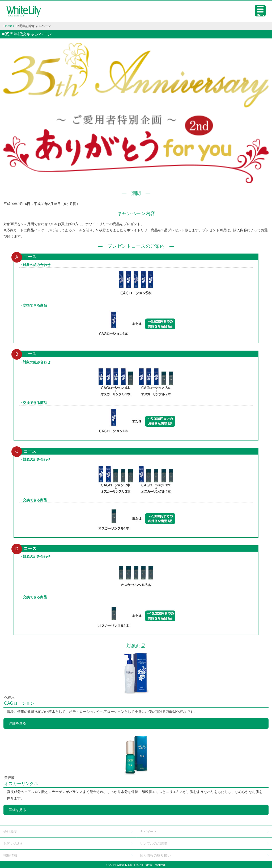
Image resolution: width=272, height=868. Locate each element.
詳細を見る (17, 723)
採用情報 (10, 855)
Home (8, 26)
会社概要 (10, 832)
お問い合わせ (14, 843)
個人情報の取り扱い (155, 855)
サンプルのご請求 (154, 843)
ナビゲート (148, 832)
